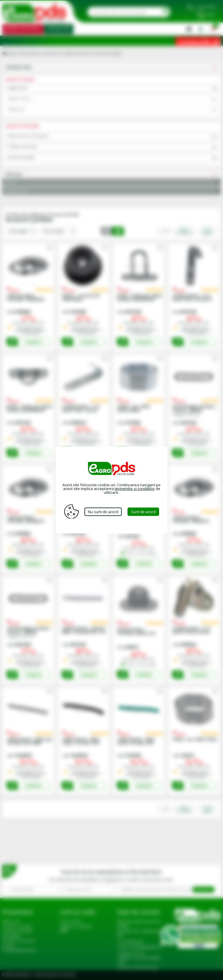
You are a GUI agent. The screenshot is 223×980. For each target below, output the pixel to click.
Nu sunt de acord (103, 511)
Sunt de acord (143, 511)
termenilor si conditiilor (135, 489)
